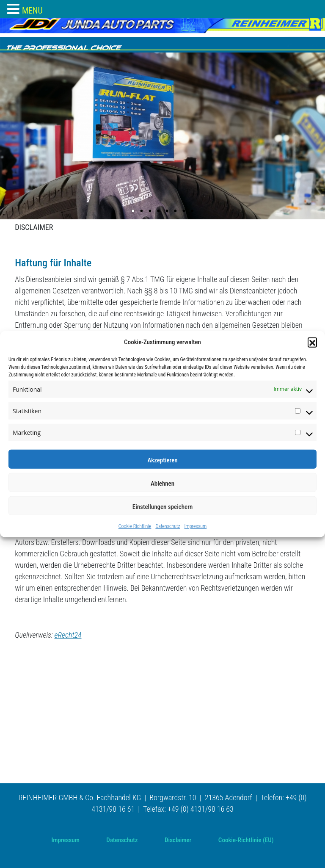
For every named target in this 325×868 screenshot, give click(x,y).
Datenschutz (168, 526)
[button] (312, 342)
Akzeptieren (162, 460)
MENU (32, 11)
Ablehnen (162, 483)
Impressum (196, 526)
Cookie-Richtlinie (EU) (246, 840)
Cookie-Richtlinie (135, 526)
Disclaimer (178, 840)
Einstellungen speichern (163, 506)
